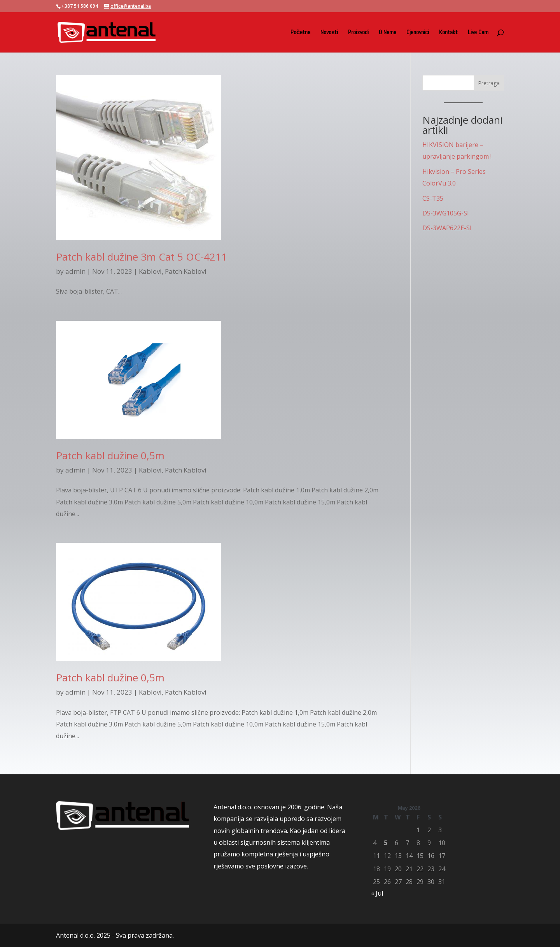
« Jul (377, 893)
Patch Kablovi (186, 271)
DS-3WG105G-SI (446, 213)
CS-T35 (433, 198)
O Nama (388, 33)
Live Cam (478, 33)
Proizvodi (358, 33)
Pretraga (489, 83)
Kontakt (448, 33)
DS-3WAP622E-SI (447, 228)
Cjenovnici (418, 33)
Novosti (329, 33)
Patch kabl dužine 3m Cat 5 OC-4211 (142, 257)
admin (75, 271)
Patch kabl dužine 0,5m (110, 455)
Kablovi (150, 271)
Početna (300, 33)
